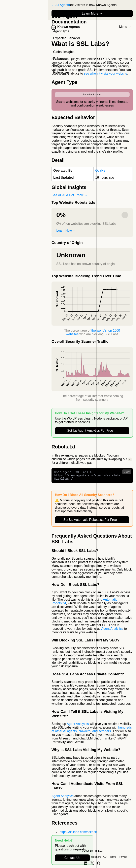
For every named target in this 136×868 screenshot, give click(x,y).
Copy (127, 472)
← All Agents (61, 5)
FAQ (56, 66)
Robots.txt (60, 59)
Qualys (100, 170)
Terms (113, 857)
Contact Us (72, 858)
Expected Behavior (67, 38)
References (61, 72)
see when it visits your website (106, 73)
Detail (57, 45)
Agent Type (61, 31)
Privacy (123, 857)
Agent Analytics (112, 631)
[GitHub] (99, 863)
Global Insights (64, 52)
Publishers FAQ (98, 857)
